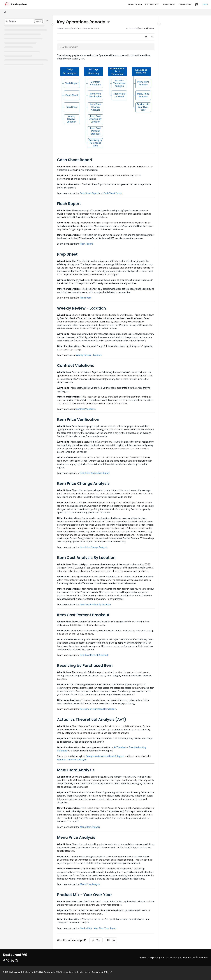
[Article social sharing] (146, 37)
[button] (24, 21)
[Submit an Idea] (135, 4)
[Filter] (48, 21)
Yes (96, 940)
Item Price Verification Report (95, 473)
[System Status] (169, 4)
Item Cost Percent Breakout (94, 655)
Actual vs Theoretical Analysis (72, 760)
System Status (169, 958)
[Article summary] (106, 47)
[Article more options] (152, 37)
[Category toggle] (53, 23)
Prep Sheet (86, 298)
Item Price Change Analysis (94, 547)
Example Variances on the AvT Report (105, 756)
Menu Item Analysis (90, 827)
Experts (154, 958)
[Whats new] (196, 4)
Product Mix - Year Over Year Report (98, 928)
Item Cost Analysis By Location (95, 604)
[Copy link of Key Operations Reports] (108, 22)
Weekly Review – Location (89, 355)
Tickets (143, 958)
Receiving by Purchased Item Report (98, 709)
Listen (150, 28)
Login (205, 4)
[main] (106, 482)
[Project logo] (16, 4)
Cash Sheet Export (113, 193)
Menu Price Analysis (90, 884)
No (111, 940)
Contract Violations (86, 409)
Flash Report (86, 244)
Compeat (203, 958)
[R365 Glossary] (185, 4)
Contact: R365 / (189, 958)
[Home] (5, 12)
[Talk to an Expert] (152, 4)
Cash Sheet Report (89, 193)
